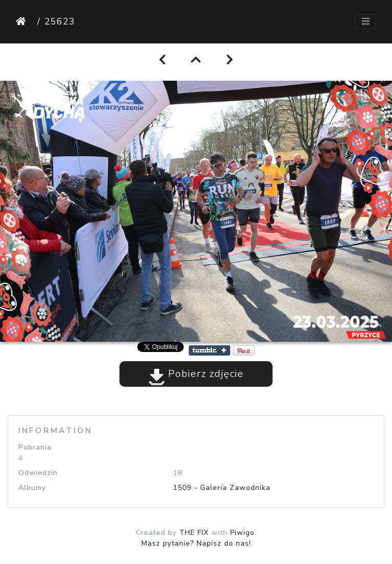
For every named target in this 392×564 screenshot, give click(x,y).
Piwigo (242, 533)
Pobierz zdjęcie (196, 374)
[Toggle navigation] (366, 22)
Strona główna (24, 21)
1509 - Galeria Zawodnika (222, 488)
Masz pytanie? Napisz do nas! (196, 543)
